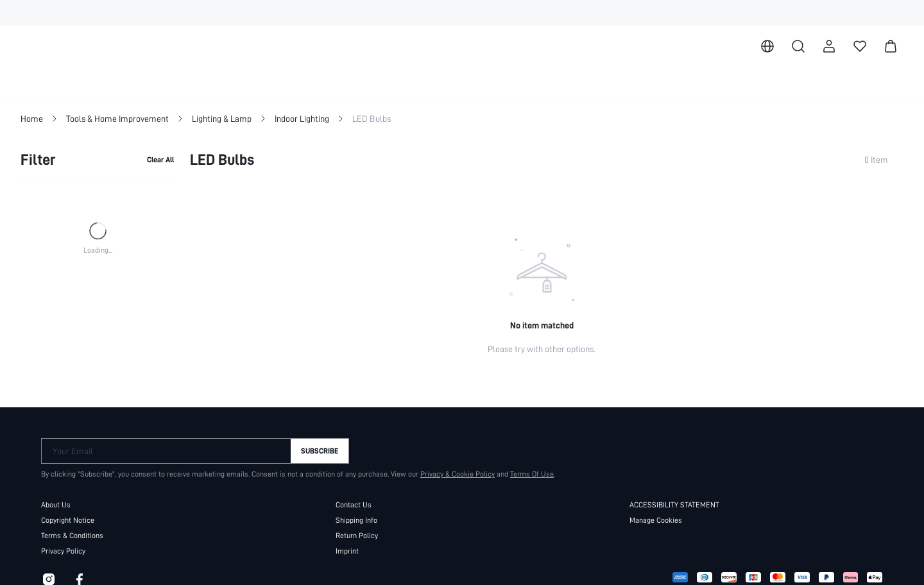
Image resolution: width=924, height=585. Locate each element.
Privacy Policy (64, 550)
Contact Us (353, 504)
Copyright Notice (68, 520)
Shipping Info (357, 520)
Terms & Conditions (73, 535)
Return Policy (357, 535)
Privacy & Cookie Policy (451, 473)
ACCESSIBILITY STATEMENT (681, 504)
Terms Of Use (526, 473)
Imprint (347, 550)
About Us (56, 504)
